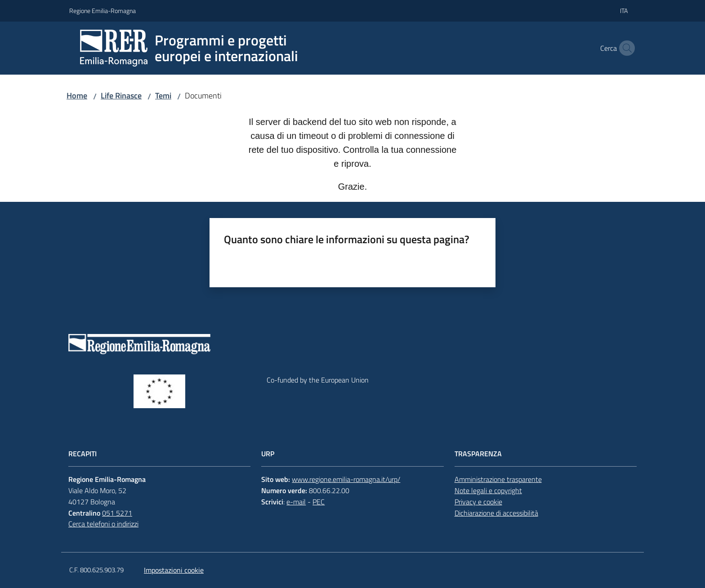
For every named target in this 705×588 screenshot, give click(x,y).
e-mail (296, 502)
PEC (319, 502)
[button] (625, 48)
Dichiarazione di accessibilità (496, 513)
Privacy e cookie (478, 502)
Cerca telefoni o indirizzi (103, 524)
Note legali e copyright (488, 490)
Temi (163, 96)
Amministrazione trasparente (498, 479)
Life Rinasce (121, 96)
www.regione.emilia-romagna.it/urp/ (346, 479)
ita (624, 11)
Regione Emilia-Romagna (103, 11)
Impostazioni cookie (174, 570)
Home (77, 96)
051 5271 (117, 513)
